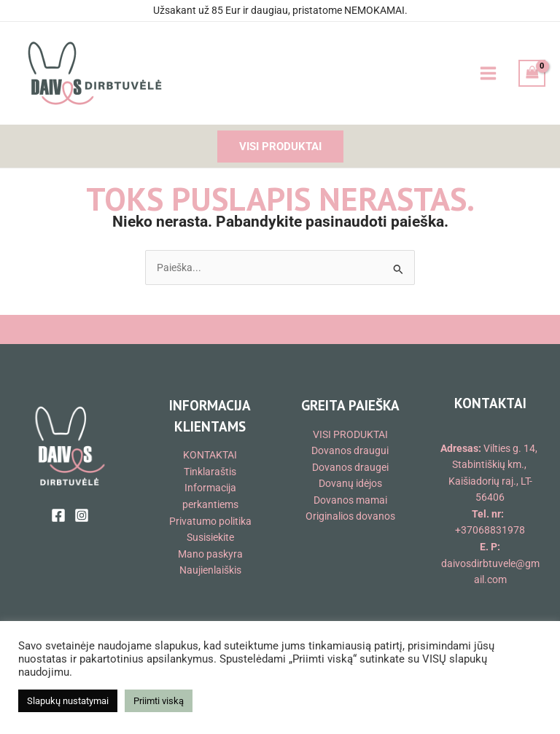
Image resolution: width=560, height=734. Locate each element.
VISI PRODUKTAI (350, 434)
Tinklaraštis (210, 472)
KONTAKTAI (210, 455)
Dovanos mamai (350, 500)
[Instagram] (82, 515)
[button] (280, 147)
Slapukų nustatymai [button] (68, 701)
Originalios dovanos (350, 516)
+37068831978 (490, 530)
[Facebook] (58, 515)
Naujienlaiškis (210, 570)
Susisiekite (210, 537)
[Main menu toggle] (488, 74)
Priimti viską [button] (159, 701)
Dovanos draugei (350, 467)
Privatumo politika (210, 521)
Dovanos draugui (350, 450)
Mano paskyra (210, 554)
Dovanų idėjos (350, 483)
